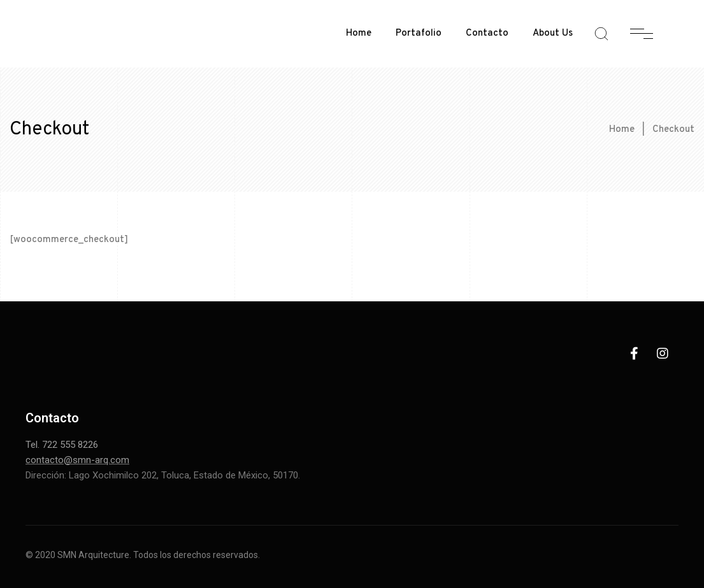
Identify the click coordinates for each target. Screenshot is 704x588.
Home (359, 33)
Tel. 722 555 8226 (62, 445)
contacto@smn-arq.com (77, 460)
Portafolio (419, 33)
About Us (553, 33)
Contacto (487, 33)
